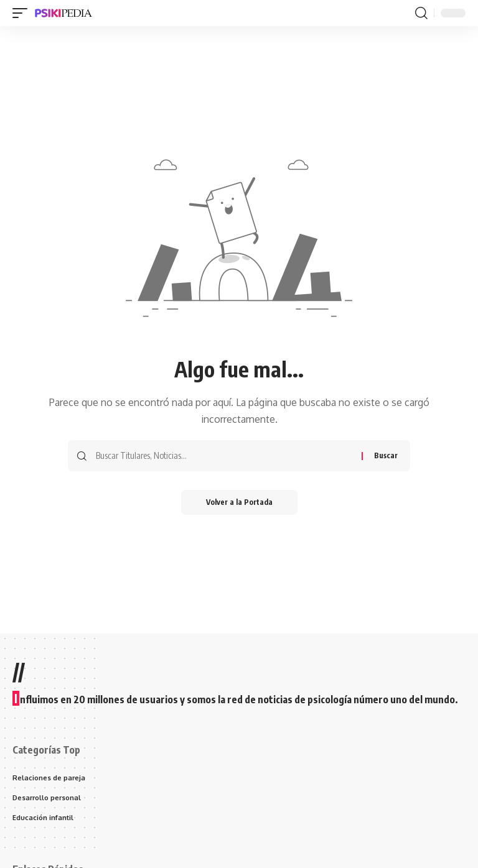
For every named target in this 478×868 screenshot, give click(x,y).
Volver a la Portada (239, 502)
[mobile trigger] (23, 13)
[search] (421, 13)
